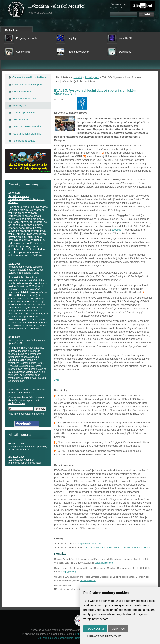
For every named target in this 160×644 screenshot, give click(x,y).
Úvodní (78, 77)
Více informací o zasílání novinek (26, 414)
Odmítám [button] (118, 629)
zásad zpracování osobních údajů (24, 402)
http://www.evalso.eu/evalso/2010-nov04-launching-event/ (118, 548)
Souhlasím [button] (96, 629)
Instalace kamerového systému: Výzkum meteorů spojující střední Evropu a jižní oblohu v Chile (26, 270)
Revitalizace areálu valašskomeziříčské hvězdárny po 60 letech (26, 199)
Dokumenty (125, 52)
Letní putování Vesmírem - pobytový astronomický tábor (28, 448)
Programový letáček (78, 52)
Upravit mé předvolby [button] (105, 636)
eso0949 (117, 230)
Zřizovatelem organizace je (119, 6)
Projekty (72, 38)
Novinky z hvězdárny (24, 184)
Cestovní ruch (24, 52)
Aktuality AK (125, 38)
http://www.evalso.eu (90, 544)
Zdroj (57, 380)
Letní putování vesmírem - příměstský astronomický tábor (25, 461)
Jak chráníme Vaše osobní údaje (56, 638)
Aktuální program (21, 435)
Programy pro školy (27, 38)
